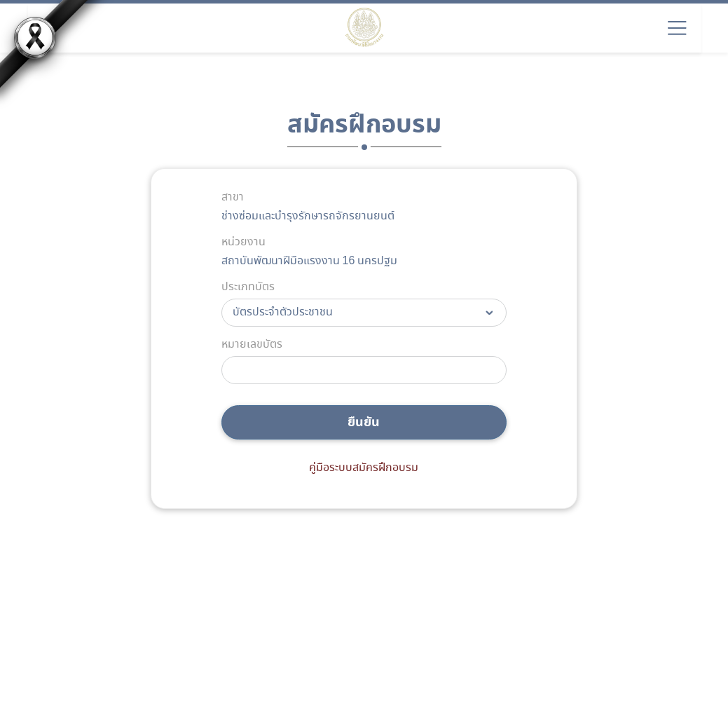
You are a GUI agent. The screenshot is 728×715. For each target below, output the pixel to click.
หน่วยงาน (243, 243)
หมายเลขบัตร (252, 345)
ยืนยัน (364, 422)
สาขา (233, 198)
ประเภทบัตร (248, 287)
